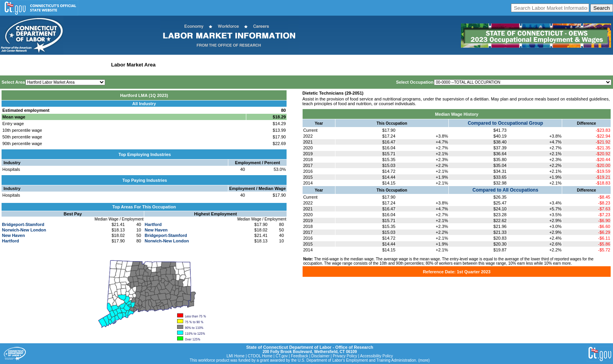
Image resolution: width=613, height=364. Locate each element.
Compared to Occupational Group (505, 123)
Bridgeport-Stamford (23, 224)
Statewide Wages (40, 65)
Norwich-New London (24, 230)
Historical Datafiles (253, 65)
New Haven (13, 235)
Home (9, 65)
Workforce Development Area (194, 65)
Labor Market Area (133, 65)
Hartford (10, 241)
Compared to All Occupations (505, 190)
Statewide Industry (85, 65)
